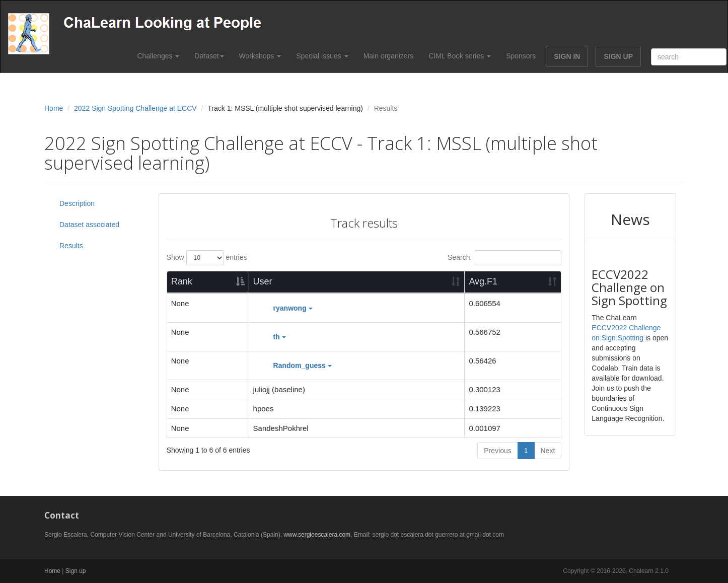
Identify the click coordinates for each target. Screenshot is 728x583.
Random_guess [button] (303, 366)
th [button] (280, 337)
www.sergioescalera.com (317, 535)
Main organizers (389, 56)
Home (54, 108)
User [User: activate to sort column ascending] (263, 281)
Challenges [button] (158, 56)
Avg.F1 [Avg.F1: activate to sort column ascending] (483, 281)
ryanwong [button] (293, 308)
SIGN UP (618, 56)
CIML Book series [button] (460, 56)
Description (77, 203)
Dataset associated (89, 225)
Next (548, 451)
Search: (504, 258)
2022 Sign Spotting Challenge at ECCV (135, 108)
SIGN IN (567, 56)
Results (71, 246)
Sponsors (521, 56)
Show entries (207, 258)
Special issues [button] (322, 56)
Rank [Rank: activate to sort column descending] (182, 281)
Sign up (76, 571)
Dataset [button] (209, 56)
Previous (497, 451)
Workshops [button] (260, 56)
